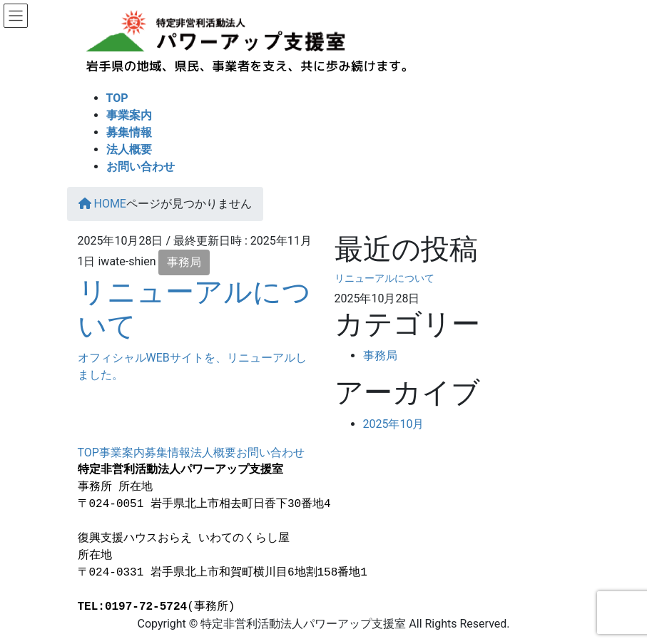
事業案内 (122, 453)
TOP (88, 453)
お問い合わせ (270, 453)
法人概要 (213, 453)
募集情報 (168, 453)
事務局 (184, 262)
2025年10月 (394, 424)
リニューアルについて (384, 278)
